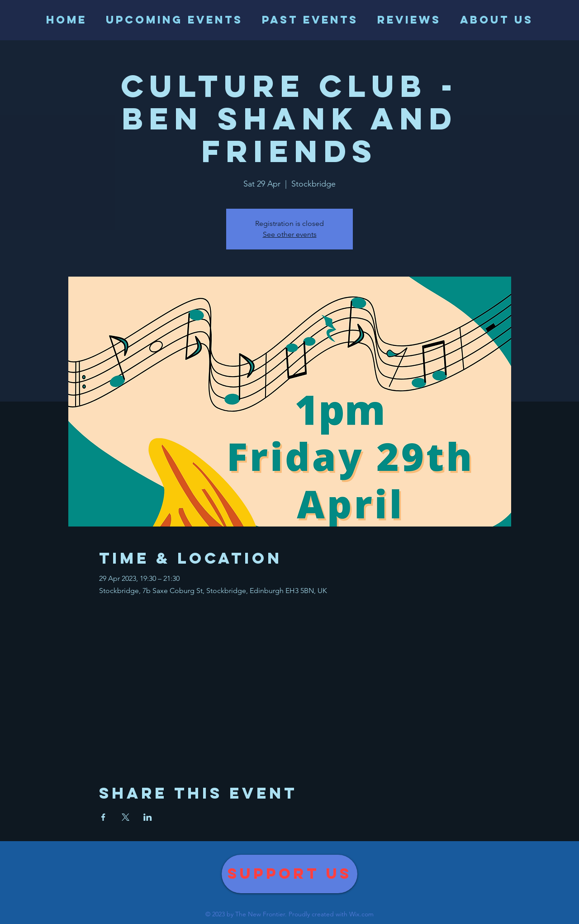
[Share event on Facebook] (103, 817)
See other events (290, 234)
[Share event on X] (126, 817)
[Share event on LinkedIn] (148, 817)
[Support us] (289, 874)
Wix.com (361, 914)
